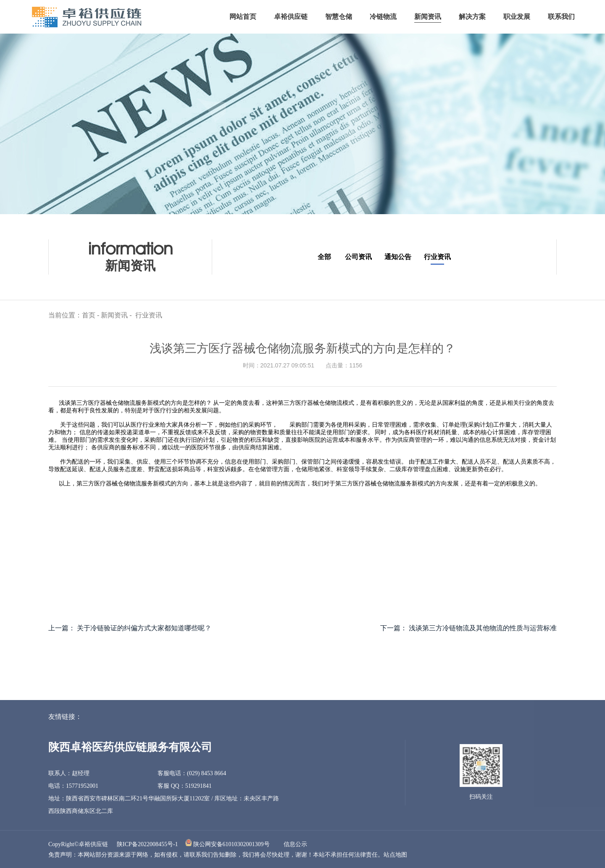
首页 (89, 317)
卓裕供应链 (291, 17)
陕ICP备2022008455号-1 (147, 846)
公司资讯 (358, 257)
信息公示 (295, 846)
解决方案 (472, 17)
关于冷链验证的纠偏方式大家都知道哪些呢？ (144, 628)
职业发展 (517, 17)
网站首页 (243, 17)
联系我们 (561, 17)
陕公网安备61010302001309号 (231, 846)
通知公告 (398, 257)
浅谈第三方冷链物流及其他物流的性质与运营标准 (483, 628)
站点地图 (395, 856)
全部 (324, 257)
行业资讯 (437, 257)
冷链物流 (383, 17)
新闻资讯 (428, 17)
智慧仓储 (339, 17)
